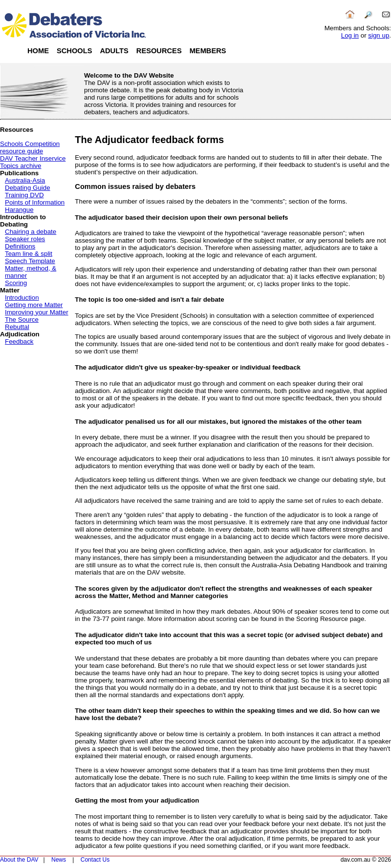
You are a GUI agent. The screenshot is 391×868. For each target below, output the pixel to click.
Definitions (20, 246)
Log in (350, 35)
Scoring (16, 283)
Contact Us (95, 860)
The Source (22, 320)
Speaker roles (25, 239)
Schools (74, 51)
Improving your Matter (37, 312)
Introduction (22, 298)
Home (38, 51)
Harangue (19, 210)
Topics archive (21, 166)
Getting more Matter (34, 305)
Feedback (19, 341)
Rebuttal (17, 327)
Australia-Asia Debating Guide (28, 184)
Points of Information (35, 202)
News (59, 860)
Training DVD (24, 195)
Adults (114, 51)
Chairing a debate (31, 232)
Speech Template (30, 261)
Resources (159, 51)
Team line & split (29, 254)
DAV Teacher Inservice (33, 158)
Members (208, 51)
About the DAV (19, 860)
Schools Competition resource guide (30, 147)
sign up (379, 35)
